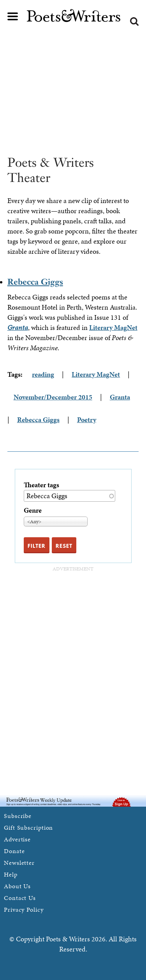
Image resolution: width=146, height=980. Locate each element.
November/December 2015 (53, 397)
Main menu (13, 16)
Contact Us (20, 898)
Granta (120, 397)
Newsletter (19, 863)
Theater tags (41, 485)
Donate (14, 851)
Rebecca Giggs (35, 282)
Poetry (87, 420)
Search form (134, 21)
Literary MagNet (113, 327)
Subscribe (18, 816)
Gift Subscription (28, 828)
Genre (33, 510)
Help (11, 874)
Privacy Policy (24, 910)
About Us (17, 886)
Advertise (17, 839)
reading (43, 374)
